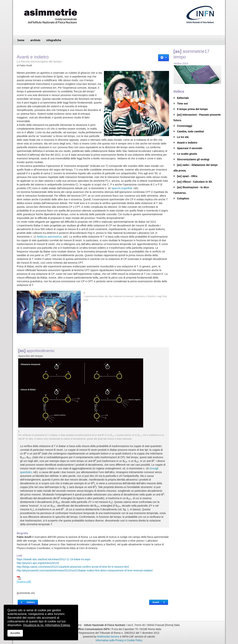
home (21, 40)
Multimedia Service (108, 637)
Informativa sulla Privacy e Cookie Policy (119, 640)
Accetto (15, 633)
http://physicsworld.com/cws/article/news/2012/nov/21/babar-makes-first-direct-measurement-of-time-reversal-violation (85, 570)
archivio (35, 40)
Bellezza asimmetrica (49, 237)
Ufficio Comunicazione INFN (93, 629)
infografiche (54, 40)
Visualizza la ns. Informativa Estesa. (47, 625)
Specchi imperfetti (122, 188)
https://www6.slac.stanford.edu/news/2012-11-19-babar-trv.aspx (54, 559)
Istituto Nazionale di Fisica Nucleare (105, 625)
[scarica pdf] (24, 580)
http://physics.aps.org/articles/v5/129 (38, 563)
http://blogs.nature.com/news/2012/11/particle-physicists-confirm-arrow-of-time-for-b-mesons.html (73, 567)
